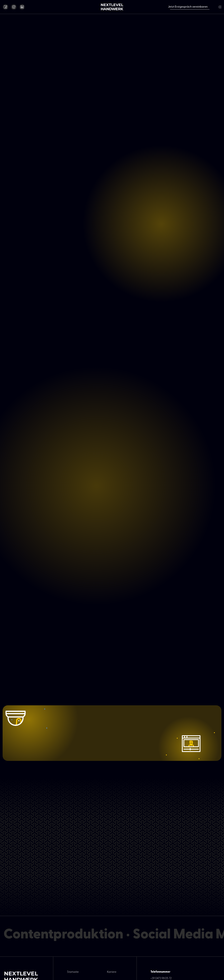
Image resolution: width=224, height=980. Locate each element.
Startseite (73, 972)
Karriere (112, 972)
